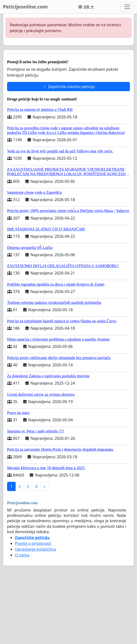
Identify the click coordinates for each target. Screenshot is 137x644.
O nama (22, 555)
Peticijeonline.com (25, 7)
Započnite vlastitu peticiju (68, 87)
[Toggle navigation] (127, 7)
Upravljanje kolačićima (35, 549)
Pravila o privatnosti (33, 543)
